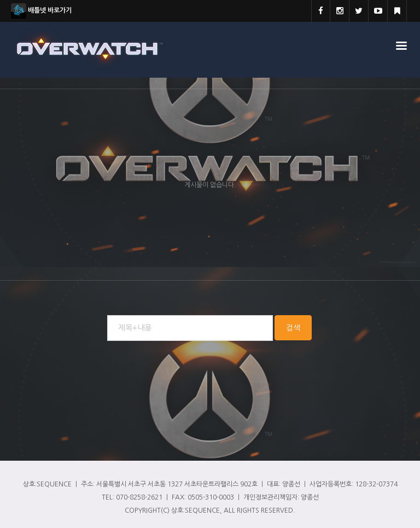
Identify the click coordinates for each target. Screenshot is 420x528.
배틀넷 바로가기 (41, 11)
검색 (293, 328)
